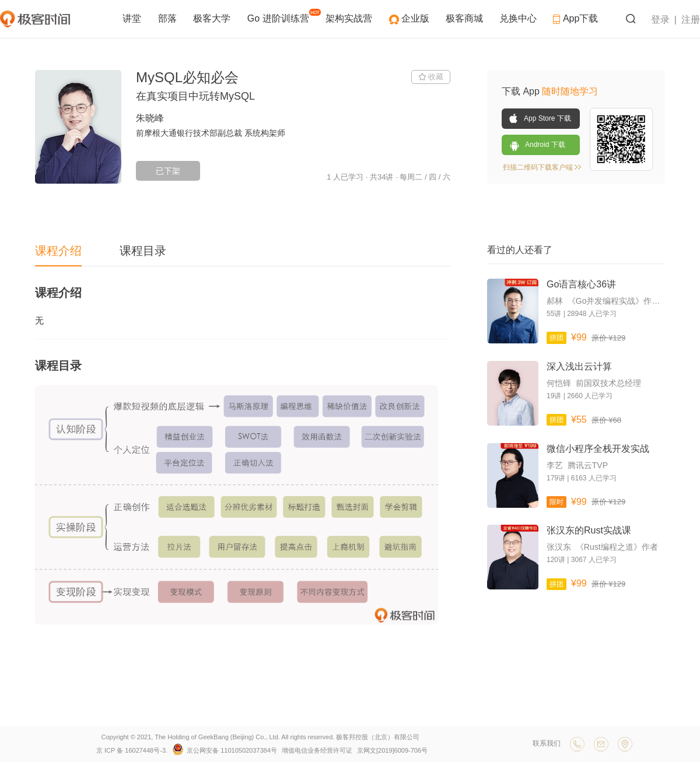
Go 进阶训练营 (283, 16)
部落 (169, 18)
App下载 (575, 19)
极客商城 (466, 18)
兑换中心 (519, 18)
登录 (660, 20)
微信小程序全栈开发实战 (598, 449)
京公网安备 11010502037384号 (225, 750)
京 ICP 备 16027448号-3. (132, 750)
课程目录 (143, 251)
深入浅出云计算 (579, 366)
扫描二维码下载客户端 (542, 167)
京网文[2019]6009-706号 (392, 750)
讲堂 (133, 18)
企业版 (416, 18)
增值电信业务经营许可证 (317, 750)
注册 (691, 20)
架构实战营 (350, 18)
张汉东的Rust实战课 (589, 530)
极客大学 (213, 18)
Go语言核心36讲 (581, 284)
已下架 (168, 171)
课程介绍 (58, 251)
